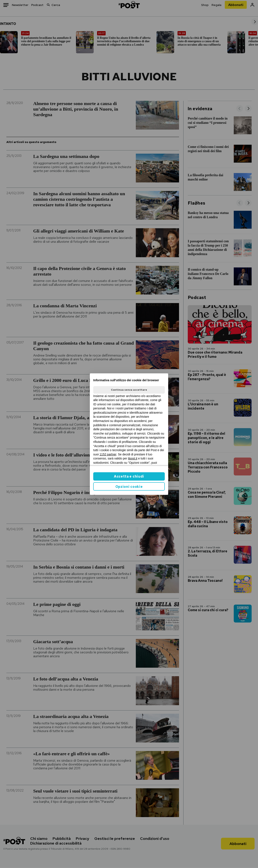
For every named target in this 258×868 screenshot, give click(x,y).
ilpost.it (133, 458)
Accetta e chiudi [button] (129, 476)
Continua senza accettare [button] (129, 390)
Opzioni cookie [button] (129, 487)
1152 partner (108, 454)
